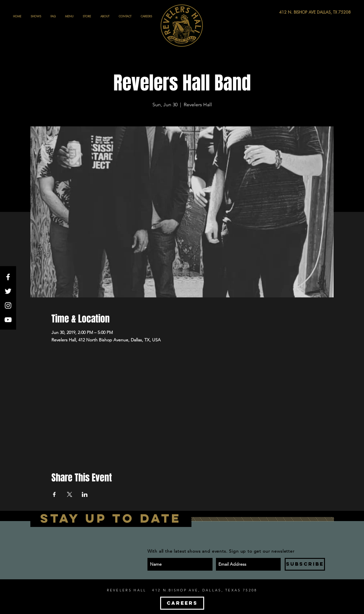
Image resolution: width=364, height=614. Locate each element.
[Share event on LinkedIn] (85, 494)
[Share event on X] (70, 494)
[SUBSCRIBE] (305, 564)
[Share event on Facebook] (54, 494)
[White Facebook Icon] (8, 277)
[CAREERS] (182, 603)
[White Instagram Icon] (8, 305)
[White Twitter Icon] (8, 291)
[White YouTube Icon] (8, 320)
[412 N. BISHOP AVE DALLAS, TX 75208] (292, 12)
